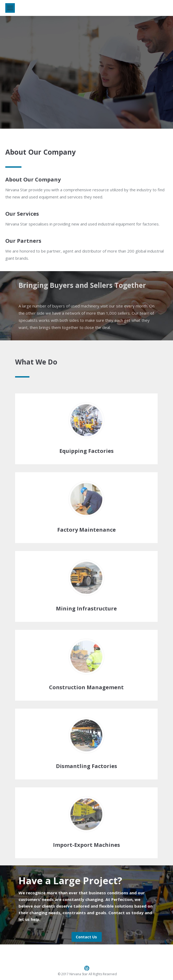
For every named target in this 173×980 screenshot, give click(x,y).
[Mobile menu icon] (10, 8)
